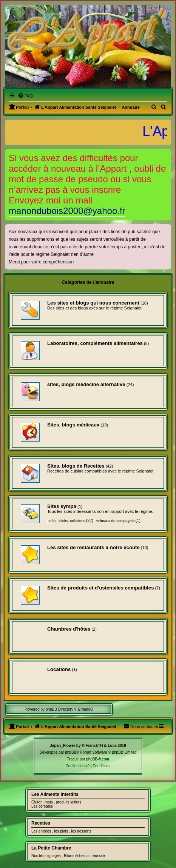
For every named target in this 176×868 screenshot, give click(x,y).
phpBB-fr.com (98, 759)
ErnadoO (86, 709)
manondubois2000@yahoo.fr (67, 211)
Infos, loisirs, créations (67, 521)
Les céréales (42, 806)
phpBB (71, 752)
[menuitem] (25, 96)
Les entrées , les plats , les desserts (61, 831)
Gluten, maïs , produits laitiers (56, 802)
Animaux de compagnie (115, 521)
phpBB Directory (59, 709)
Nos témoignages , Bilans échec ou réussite (68, 856)
